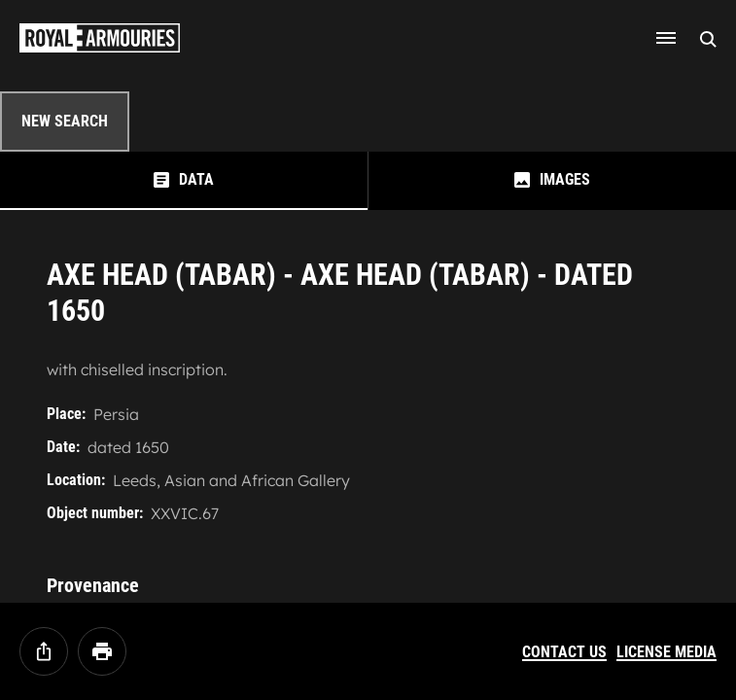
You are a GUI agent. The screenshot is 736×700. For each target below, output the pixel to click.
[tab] (184, 181)
